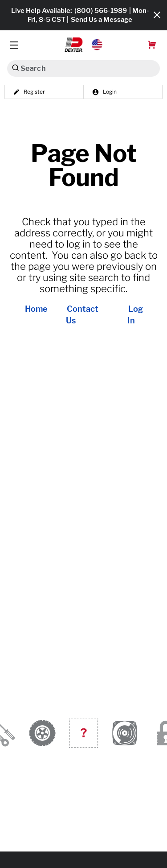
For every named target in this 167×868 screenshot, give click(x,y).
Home (36, 309)
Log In (135, 315)
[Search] (15, 68)
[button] (83, 45)
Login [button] (104, 92)
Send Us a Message (102, 20)
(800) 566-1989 (101, 11)
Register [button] (29, 92)
